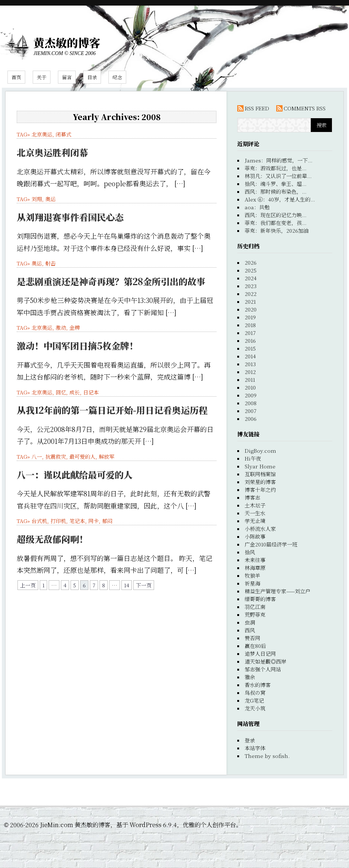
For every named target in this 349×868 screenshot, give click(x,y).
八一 (37, 456)
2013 (250, 364)
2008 (251, 403)
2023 (251, 286)
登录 (250, 740)
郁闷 (107, 521)
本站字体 (255, 748)
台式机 (39, 521)
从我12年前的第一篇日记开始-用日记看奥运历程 (112, 410)
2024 (251, 278)
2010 (250, 387)
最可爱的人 (82, 456)
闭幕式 (63, 134)
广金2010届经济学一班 (271, 544)
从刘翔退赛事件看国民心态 (70, 217)
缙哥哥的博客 (260, 599)
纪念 (117, 77)
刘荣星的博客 (260, 482)
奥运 (50, 199)
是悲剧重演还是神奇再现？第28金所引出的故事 (111, 281)
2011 (250, 380)
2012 (250, 372)
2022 (251, 294)
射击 (50, 263)
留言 (67, 77)
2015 (250, 348)
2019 (250, 317)
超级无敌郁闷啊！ (52, 539)
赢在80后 (255, 646)
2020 (251, 309)
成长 (75, 392)
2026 (251, 262)
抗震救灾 (56, 456)
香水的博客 (258, 685)
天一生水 (255, 513)
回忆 (61, 392)
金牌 (75, 327)
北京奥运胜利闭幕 (52, 152)
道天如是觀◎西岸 (265, 661)
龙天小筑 (255, 708)
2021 (250, 301)
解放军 (107, 456)
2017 (250, 333)
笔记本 (77, 521)
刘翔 (37, 199)
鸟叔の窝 (255, 693)
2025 (251, 270)
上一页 (28, 585)
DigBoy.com (260, 451)
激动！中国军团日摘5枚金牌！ (77, 346)
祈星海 (252, 583)
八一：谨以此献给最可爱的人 (75, 475)
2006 (251, 419)
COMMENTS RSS (305, 108)
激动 (61, 327)
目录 (92, 77)
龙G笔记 (254, 700)
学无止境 (255, 521)
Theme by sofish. (267, 756)
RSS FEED (257, 108)
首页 (16, 77)
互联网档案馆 (260, 474)
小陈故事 (255, 536)
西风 (250, 630)
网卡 (94, 521)
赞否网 (252, 638)
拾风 (250, 552)
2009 (251, 395)
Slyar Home (260, 466)
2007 (251, 411)
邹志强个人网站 (263, 669)
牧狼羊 (252, 575)
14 (127, 585)
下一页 (144, 585)
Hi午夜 (253, 458)
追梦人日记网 (260, 654)
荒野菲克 (255, 614)
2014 (250, 356)
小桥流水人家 (260, 529)
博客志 (252, 497)
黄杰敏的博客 (67, 42)
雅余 (250, 677)
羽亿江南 (255, 607)
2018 (250, 325)
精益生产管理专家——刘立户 (278, 591)
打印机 (58, 521)
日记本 (91, 392)
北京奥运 (42, 134)
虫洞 (250, 622)
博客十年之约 (260, 490)
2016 (250, 341)
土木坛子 (255, 505)
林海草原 (255, 568)
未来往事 (255, 560)
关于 (42, 77)
